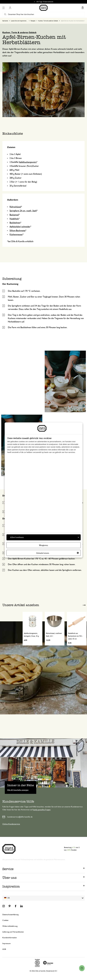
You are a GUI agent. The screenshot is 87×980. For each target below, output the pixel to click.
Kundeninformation (10, 938)
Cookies (5, 920)
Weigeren (43, 545)
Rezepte (33, 21)
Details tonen (58, 553)
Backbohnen (15, 223)
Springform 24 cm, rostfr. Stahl (23, 211)
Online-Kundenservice (11, 824)
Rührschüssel (15, 207)
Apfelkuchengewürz (28, 162)
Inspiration (11, 886)
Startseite (5, 21)
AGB (4, 949)
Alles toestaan (44, 537)
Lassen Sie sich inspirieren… (19, 21)
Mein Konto (10, 8)
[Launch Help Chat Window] (82, 968)
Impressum (7, 944)
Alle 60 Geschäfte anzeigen (18, 790)
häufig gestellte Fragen (42, 810)
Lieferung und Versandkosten (13, 932)
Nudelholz (14, 219)
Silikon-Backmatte (17, 231)
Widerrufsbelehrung (10, 926)
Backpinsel (14, 215)
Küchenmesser (16, 235)
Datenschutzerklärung (10, 915)
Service (8, 869)
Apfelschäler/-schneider (20, 227)
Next (84, 605)
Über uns (9, 878)
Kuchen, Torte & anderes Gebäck (48, 21)
